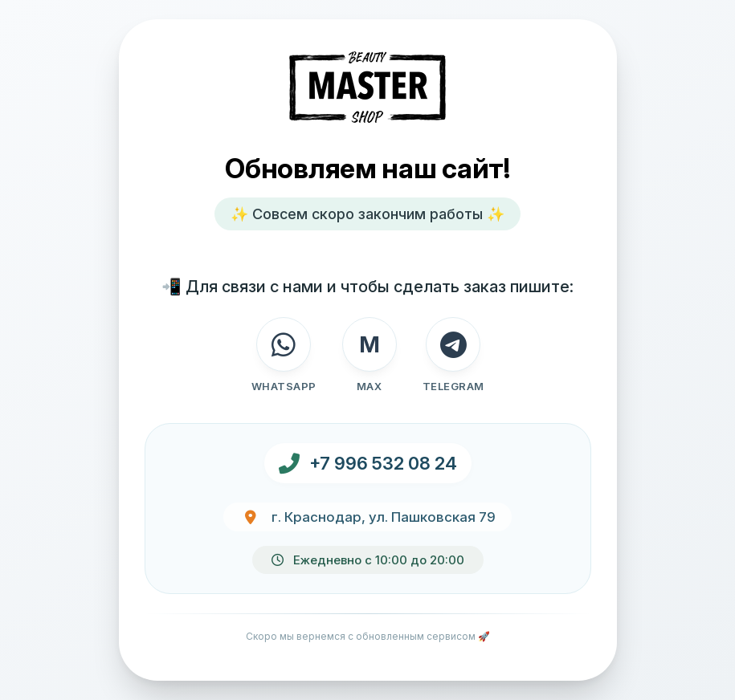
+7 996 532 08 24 (383, 463)
